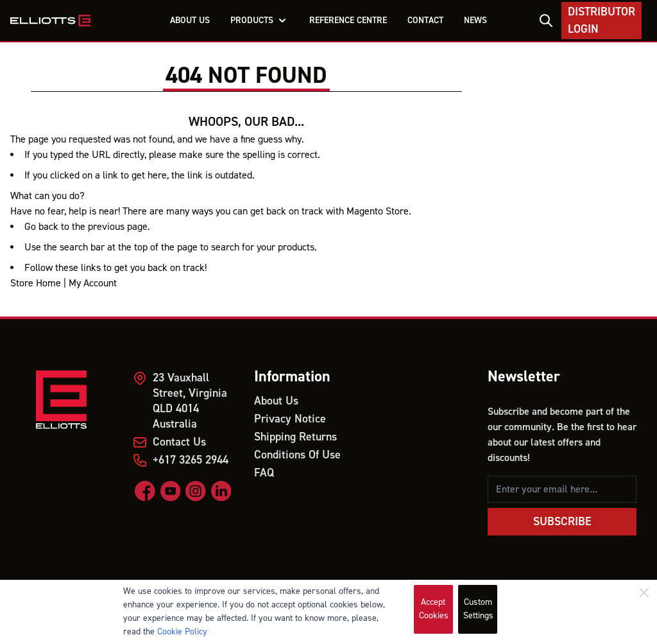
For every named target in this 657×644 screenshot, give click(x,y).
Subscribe (562, 522)
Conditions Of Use (297, 455)
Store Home (36, 283)
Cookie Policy (182, 632)
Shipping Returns (295, 437)
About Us (276, 401)
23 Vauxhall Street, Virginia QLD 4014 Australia (190, 401)
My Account (93, 283)
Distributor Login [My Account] (602, 21)
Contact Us (179, 442)
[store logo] (50, 21)
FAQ (264, 473)
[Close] (644, 593)
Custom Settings (478, 609)
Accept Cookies (434, 609)
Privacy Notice (290, 419)
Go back (41, 227)
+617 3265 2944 (191, 460)
